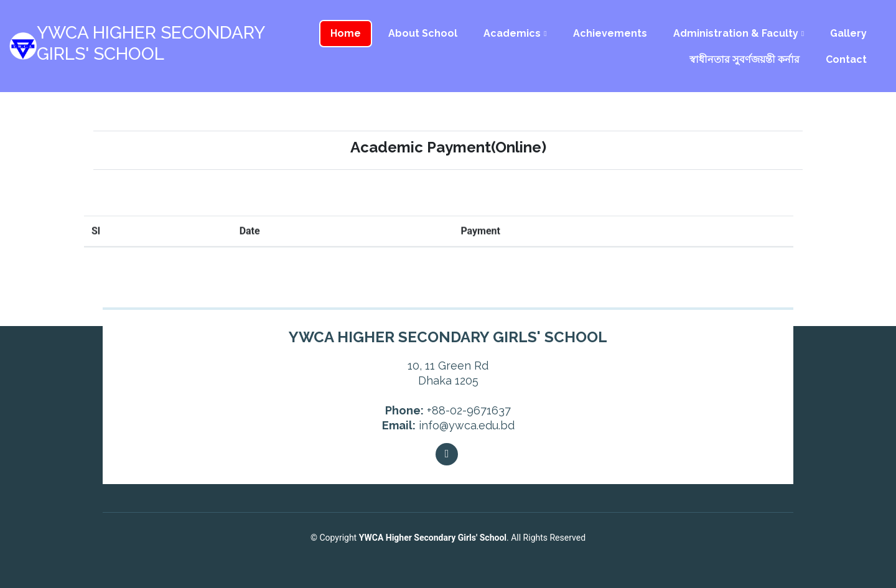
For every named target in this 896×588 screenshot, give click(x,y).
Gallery (848, 33)
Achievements (610, 33)
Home (346, 33)
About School (423, 33)
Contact (846, 59)
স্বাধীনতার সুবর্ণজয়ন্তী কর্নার (744, 59)
